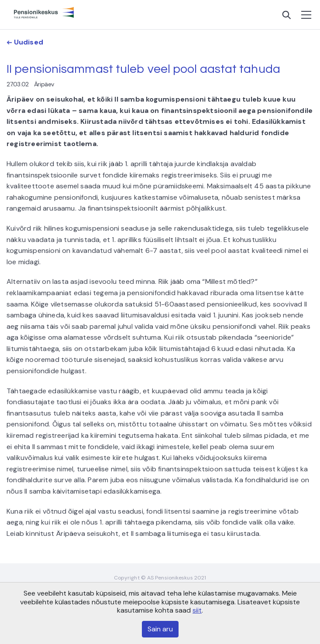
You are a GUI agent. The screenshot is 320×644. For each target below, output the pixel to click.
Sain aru (160, 629)
